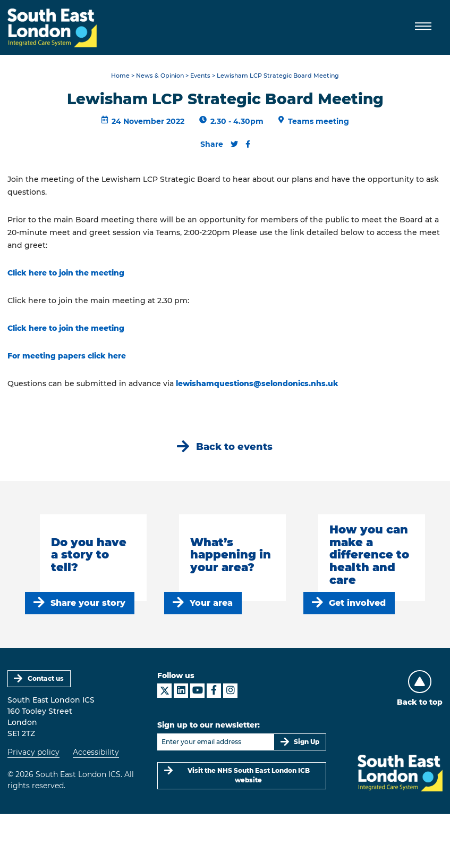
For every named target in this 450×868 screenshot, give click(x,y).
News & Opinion (160, 76)
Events (200, 76)
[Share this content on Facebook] (248, 144)
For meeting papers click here (67, 356)
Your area (211, 603)
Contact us (46, 678)
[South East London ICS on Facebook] (214, 691)
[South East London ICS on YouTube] (197, 691)
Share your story (88, 603)
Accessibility (96, 752)
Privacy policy (33, 752)
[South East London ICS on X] (164, 691)
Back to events (234, 446)
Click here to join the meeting (66, 273)
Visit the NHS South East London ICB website (249, 775)
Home (120, 76)
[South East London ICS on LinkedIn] (181, 691)
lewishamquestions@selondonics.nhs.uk (257, 383)
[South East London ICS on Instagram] (230, 691)
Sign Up (307, 742)
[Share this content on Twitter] (234, 144)
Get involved (357, 603)
